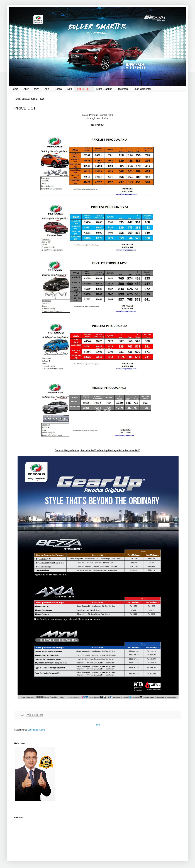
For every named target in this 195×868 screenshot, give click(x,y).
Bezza (58, 89)
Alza (70, 89)
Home (15, 89)
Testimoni (123, 89)
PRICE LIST (84, 89)
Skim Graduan (104, 89)
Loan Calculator (142, 89)
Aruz (26, 89)
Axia (47, 89)
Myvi (37, 89)
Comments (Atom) (36, 730)
